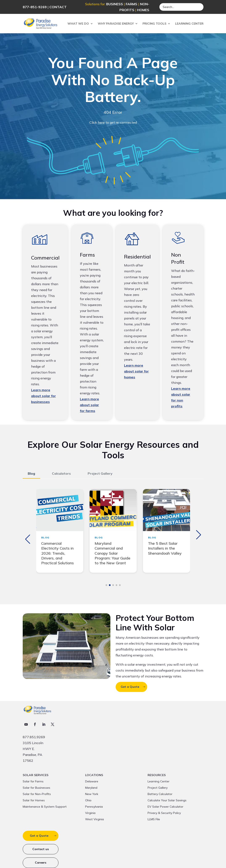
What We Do (78, 24)
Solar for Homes (34, 800)
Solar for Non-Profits (37, 794)
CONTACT (58, 7)
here (101, 122)
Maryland (91, 788)
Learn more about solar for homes (136, 371)
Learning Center (189, 24)
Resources (157, 775)
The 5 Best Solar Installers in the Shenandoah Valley (165, 548)
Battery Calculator (160, 794)
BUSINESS (115, 4)
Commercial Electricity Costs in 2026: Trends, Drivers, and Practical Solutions (57, 553)
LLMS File (154, 819)
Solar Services (36, 775)
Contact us (41, 849)
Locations (94, 775)
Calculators (61, 473)
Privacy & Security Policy (164, 813)
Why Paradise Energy (116, 24)
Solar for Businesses (36, 788)
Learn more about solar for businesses (44, 396)
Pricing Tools (154, 24)
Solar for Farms (33, 782)
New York (92, 794)
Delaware (92, 782)
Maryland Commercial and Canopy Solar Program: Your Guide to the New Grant (112, 553)
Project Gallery (100, 473)
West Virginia (94, 819)
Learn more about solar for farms (89, 405)
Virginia (90, 813)
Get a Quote (130, 687)
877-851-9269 (35, 7)
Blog (31, 473)
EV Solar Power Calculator (165, 807)
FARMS (132, 4)
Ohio (88, 800)
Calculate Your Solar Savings (167, 800)
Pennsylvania (94, 807)
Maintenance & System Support (45, 807)
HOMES (143, 10)
